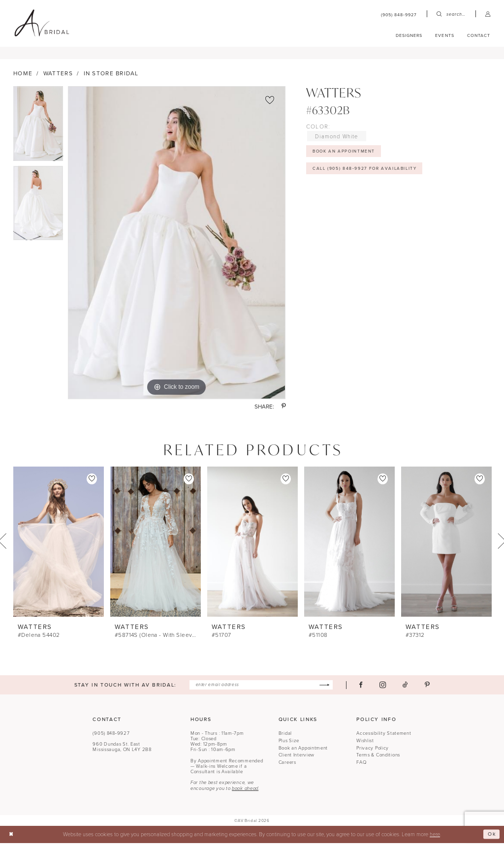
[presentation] (59, 547)
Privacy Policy (373, 753)
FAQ (361, 768)
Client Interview (297, 760)
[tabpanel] (38, 131)
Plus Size (289, 745)
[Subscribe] (328, 690)
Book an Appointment (303, 753)
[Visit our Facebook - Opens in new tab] (365, 690)
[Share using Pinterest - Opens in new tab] (283, 411)
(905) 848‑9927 (111, 738)
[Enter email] (261, 690)
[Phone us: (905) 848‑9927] (399, 14)
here (435, 839)
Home (23, 78)
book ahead (245, 794)
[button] (488, 14)
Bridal (285, 738)
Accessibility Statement (384, 738)
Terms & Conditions (378, 760)
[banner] (42, 23)
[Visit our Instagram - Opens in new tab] (387, 690)
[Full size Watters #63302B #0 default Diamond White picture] (177, 248)
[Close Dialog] (11, 840)
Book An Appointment (346, 156)
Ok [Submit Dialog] (491, 839)
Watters (58, 78)
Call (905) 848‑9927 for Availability (368, 174)
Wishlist (365, 745)
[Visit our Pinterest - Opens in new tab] (431, 690)
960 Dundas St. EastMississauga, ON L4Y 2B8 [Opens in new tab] (122, 752)
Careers (287, 768)
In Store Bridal (111, 78)
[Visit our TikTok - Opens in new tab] (409, 690)
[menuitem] (399, 14)
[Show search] (451, 14)
